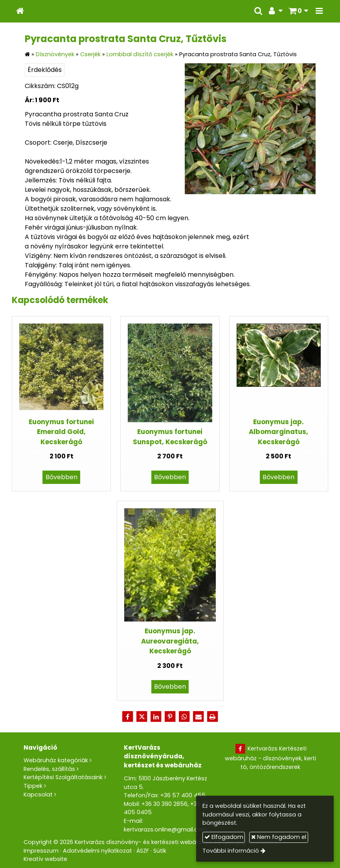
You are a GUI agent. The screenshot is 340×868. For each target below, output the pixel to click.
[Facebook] (128, 717)
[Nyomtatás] (213, 717)
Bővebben (62, 477)
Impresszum (41, 851)
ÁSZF (143, 851)
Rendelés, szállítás (49, 769)
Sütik (160, 851)
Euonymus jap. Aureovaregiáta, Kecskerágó (170, 641)
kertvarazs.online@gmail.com (166, 829)
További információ (231, 851)
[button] (319, 11)
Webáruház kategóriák (56, 760)
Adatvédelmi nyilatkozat (97, 851)
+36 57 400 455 (183, 795)
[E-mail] (198, 717)
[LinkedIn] (156, 717)
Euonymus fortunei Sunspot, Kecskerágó (170, 437)
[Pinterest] (170, 717)
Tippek (33, 786)
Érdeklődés (45, 70)
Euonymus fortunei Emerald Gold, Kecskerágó (61, 432)
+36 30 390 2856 (164, 804)
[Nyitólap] (20, 11)
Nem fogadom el (279, 837)
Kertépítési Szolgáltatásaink (63, 777)
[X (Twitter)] (142, 717)
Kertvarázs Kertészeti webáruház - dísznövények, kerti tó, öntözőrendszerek (270, 758)
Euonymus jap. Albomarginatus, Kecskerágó (278, 432)
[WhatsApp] (184, 717)
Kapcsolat (38, 794)
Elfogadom (224, 837)
